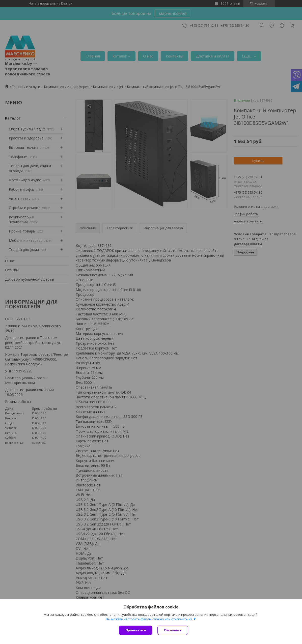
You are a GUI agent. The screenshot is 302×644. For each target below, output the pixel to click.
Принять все (136, 630)
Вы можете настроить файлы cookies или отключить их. (149, 619)
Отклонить (173, 630)
